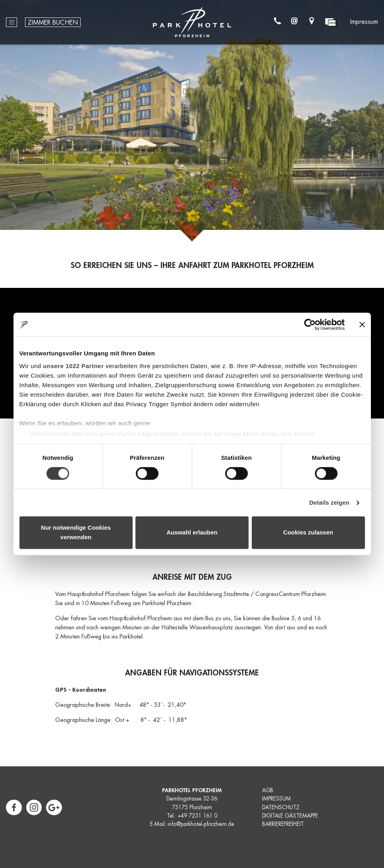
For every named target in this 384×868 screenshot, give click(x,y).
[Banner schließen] (362, 324)
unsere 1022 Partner (73, 366)
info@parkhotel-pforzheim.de (201, 824)
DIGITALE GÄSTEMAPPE (290, 816)
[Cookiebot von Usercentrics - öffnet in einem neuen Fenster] (310, 324)
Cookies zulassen (308, 533)
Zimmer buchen (53, 23)
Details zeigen (329, 502)
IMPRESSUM (276, 799)
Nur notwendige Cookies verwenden (76, 533)
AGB (268, 790)
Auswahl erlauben (192, 533)
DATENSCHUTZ (281, 807)
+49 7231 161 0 (197, 816)
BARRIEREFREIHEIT (283, 824)
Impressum (364, 22)
